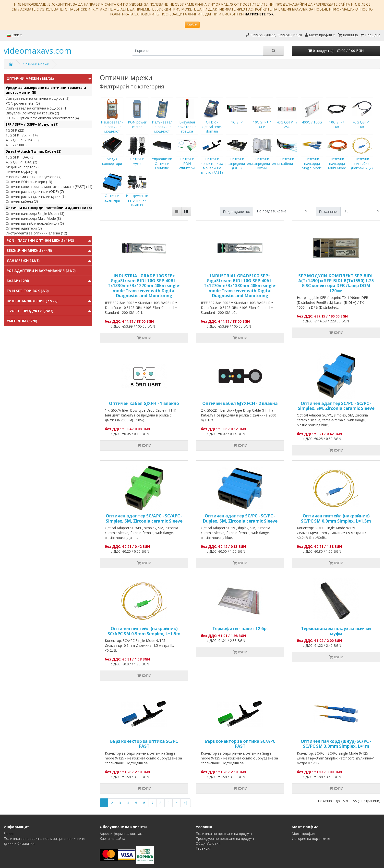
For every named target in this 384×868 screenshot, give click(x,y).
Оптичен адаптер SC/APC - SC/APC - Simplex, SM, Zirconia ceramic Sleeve (144, 518)
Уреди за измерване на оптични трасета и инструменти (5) (46, 90)
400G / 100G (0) (18, 145)
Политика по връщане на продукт (224, 834)
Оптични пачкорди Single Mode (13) (35, 214)
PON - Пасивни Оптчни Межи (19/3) (40, 240)
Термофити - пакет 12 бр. (240, 629)
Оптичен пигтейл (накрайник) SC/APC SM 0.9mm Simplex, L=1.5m (144, 631)
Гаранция (204, 848)
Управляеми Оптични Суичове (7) (34, 177)
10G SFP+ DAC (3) (20, 157)
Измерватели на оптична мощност (112, 120)
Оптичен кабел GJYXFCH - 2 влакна (240, 403)
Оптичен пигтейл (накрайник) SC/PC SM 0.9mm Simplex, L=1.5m (336, 518)
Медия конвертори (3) (24, 167)
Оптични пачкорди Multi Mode (337, 157)
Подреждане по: (236, 212)
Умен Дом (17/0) (22, 321)
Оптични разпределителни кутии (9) (36, 196)
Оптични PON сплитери (187, 157)
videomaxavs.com (38, 51)
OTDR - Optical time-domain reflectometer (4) (42, 118)
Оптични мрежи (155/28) (30, 79)
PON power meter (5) (23, 103)
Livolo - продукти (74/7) (30, 311)
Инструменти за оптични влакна (137, 193)
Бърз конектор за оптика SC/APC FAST (240, 744)
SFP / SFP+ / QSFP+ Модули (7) (32, 124)
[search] (198, 51)
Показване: (328, 212)
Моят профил (303, 834)
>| (186, 803)
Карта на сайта (112, 838)
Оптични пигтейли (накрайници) (362, 157)
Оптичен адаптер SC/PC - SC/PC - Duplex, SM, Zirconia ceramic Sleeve (240, 518)
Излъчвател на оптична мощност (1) (37, 108)
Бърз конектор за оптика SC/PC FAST (144, 744)
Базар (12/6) (18, 281)
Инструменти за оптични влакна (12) (36, 233)
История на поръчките (311, 838)
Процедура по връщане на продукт (225, 838)
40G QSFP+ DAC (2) (21, 162)
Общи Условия (208, 843)
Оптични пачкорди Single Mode (312, 157)
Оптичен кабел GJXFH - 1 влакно (144, 403)
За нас (9, 834)
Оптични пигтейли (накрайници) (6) (35, 223)
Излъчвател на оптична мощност (162, 120)
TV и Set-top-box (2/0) (28, 291)
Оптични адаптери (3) (24, 228)
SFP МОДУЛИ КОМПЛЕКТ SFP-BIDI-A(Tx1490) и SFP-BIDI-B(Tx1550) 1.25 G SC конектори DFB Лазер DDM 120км (336, 283)
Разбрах (192, 24)
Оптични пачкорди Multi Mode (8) (33, 218)
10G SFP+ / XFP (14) (22, 135)
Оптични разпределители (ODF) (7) (35, 191)
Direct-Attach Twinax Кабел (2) (34, 151)
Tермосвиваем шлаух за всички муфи (336, 631)
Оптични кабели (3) (22, 201)
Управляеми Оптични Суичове (162, 157)
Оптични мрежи (36, 64)
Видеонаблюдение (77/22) (32, 301)
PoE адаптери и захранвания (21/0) (41, 271)
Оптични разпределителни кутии (265, 157)
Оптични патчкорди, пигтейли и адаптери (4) (49, 208)
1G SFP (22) (15, 130)
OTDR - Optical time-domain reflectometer (212, 122)
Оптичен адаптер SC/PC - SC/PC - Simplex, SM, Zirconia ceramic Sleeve (336, 406)
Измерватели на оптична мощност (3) (38, 98)
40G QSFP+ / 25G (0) (22, 140)
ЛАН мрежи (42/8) (23, 261)
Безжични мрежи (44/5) (29, 251)
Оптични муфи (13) (21, 172)
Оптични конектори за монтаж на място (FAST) (212, 159)
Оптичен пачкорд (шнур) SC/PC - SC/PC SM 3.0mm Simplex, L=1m (336, 744)
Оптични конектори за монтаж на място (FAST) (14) (49, 187)
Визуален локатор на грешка (187, 120)
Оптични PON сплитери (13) (29, 182)
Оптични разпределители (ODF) (239, 157)
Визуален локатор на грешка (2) (32, 113)
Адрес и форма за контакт (122, 834)
